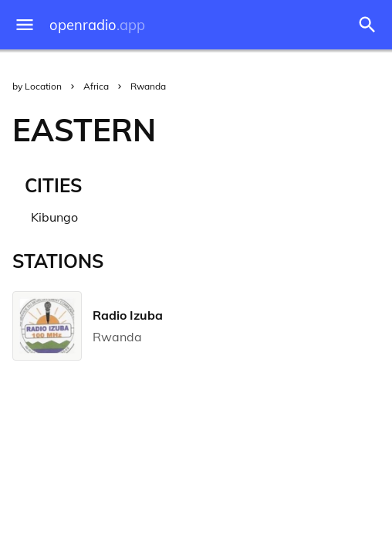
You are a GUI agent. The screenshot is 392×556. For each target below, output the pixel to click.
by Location (37, 86)
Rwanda (148, 86)
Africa (96, 86)
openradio (97, 25)
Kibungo (54, 217)
